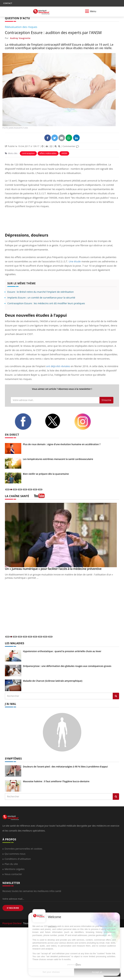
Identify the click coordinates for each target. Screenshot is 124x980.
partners (52, 926)
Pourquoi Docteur (12, 923)
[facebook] (27, 422)
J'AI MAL (11, 704)
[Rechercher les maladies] (116, 696)
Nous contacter (13, 874)
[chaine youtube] (39, 497)
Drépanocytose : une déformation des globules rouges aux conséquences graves (67, 666)
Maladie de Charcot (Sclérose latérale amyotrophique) (53, 681)
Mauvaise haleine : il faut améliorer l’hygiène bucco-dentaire (56, 781)
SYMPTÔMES (13, 759)
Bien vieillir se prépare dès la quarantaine (46, 474)
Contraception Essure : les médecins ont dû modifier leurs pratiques (46, 303)
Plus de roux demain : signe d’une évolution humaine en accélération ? (62, 444)
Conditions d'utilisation (18, 859)
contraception (28, 153)
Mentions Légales (15, 869)
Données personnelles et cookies (23, 849)
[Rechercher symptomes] (116, 797)
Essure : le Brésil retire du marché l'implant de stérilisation (41, 292)
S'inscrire (106, 400)
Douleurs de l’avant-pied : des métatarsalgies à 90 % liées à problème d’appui (65, 767)
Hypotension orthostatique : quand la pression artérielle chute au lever (62, 651)
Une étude (75, 261)
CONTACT (8, 3)
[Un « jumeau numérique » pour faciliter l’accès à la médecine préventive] (62, 535)
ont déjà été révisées (58, 366)
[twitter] (57, 421)
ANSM (64, 153)
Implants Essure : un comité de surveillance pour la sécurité (41, 297)
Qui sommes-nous (15, 854)
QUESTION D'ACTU (17, 18)
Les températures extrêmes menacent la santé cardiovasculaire (58, 459)
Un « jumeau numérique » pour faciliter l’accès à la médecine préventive (53, 569)
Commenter (71, 146)
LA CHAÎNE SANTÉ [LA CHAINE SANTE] (17, 496)
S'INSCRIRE (13, 908)
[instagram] (87, 422)
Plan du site (11, 864)
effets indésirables (48, 153)
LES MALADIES (15, 643)
